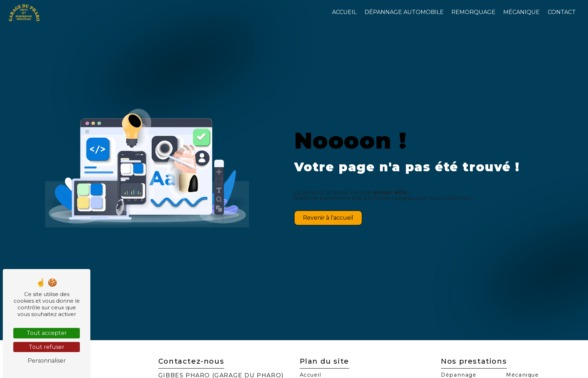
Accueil (344, 12)
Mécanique (521, 12)
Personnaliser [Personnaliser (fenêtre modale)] (47, 361)
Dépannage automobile (404, 12)
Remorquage (473, 12)
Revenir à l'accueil (328, 218)
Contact (562, 12)
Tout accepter (47, 333)
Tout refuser (47, 347)
